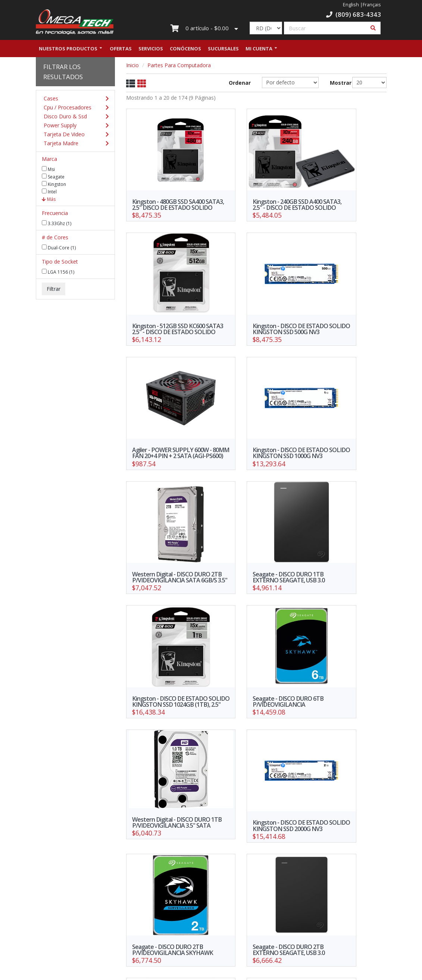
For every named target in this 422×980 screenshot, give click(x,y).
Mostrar (336, 84)
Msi (48, 170)
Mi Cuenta (259, 50)
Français (372, 5)
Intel (49, 193)
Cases (74, 100)
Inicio (132, 66)
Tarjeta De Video (74, 136)
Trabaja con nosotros (181, 903)
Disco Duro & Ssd (74, 118)
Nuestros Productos (68, 50)
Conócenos (185, 50)
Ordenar (240, 84)
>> (332, 847)
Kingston (54, 185)
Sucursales (223, 50)
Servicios (151, 50)
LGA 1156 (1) (58, 273)
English (351, 5)
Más (49, 200)
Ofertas (121, 50)
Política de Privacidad (120, 920)
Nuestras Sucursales (120, 910)
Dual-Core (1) (59, 249)
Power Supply (74, 127)
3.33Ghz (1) (57, 224)
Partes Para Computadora (179, 66)
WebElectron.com (222, 972)
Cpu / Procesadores (74, 109)
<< (181, 847)
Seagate (53, 178)
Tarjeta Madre (74, 144)
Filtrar (54, 290)
